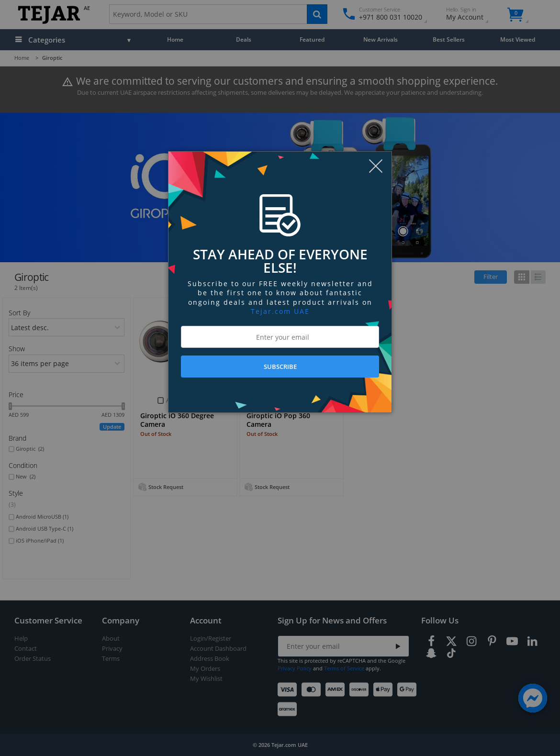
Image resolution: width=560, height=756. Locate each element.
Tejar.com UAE (280, 311)
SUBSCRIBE (280, 367)
